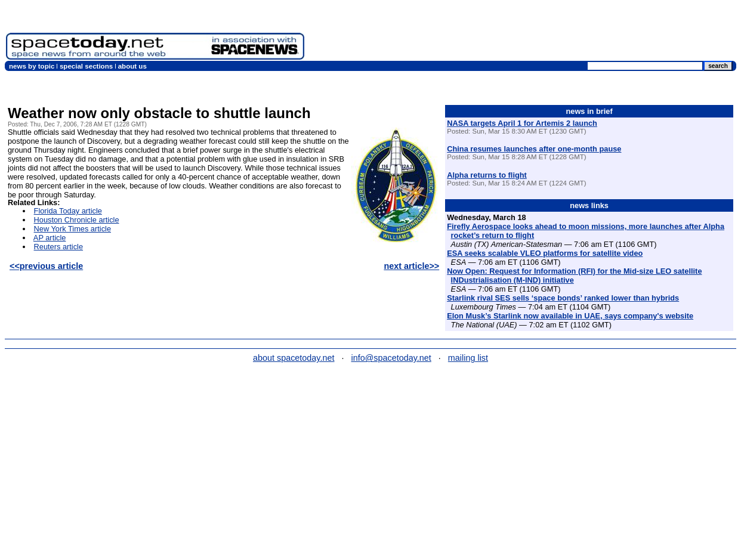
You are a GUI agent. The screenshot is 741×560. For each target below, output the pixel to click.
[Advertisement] (523, 33)
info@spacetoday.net (391, 358)
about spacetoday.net (294, 358)
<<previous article (46, 266)
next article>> (411, 266)
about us (132, 66)
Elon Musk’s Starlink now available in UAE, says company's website (570, 316)
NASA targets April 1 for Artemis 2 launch (522, 123)
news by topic (32, 66)
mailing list (468, 358)
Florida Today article (68, 211)
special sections (86, 66)
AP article (50, 238)
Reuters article (59, 247)
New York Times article (72, 229)
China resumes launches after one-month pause (534, 149)
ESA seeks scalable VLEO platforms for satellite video (545, 253)
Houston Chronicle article (77, 220)
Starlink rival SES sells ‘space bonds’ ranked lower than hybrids (563, 298)
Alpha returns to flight (487, 175)
